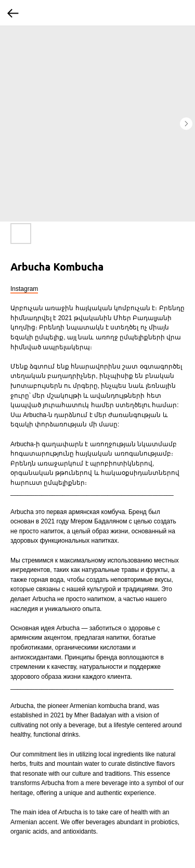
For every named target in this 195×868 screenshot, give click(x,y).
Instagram (24, 289)
